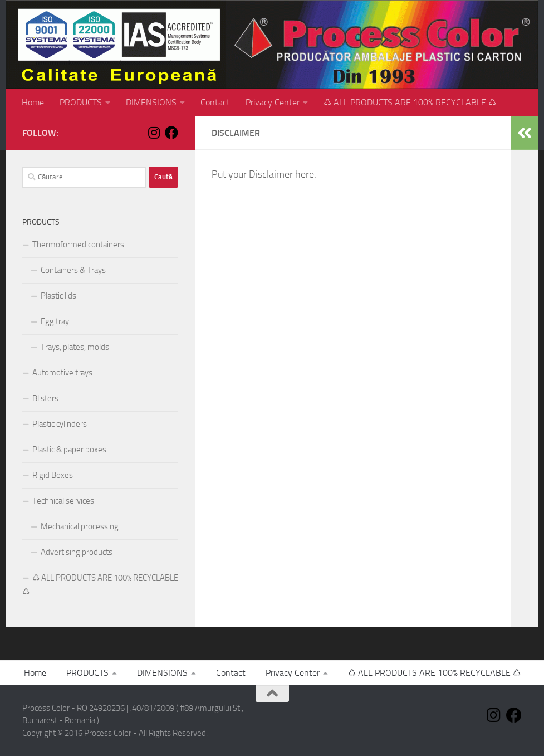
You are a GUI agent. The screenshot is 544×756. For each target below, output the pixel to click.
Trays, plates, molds (75, 347)
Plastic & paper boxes (69, 450)
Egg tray (55, 321)
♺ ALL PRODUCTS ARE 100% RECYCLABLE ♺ (410, 102)
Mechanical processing (80, 526)
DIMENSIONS (151, 102)
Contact (215, 102)
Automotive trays (62, 373)
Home (33, 102)
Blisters (45, 398)
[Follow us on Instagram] (154, 133)
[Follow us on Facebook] (171, 133)
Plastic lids (58, 296)
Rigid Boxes (53, 475)
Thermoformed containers (78, 245)
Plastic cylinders (60, 424)
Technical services (63, 501)
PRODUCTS (81, 102)
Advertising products (77, 552)
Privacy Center (273, 102)
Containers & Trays (73, 270)
